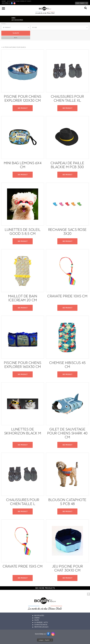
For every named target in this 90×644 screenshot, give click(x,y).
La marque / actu (41, 622)
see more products (45, 588)
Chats (37, 620)
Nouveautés (39, 616)
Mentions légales (41, 627)
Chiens (37, 618)
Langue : (80, 3)
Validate (16, 33)
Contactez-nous (41, 625)
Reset (16, 38)
